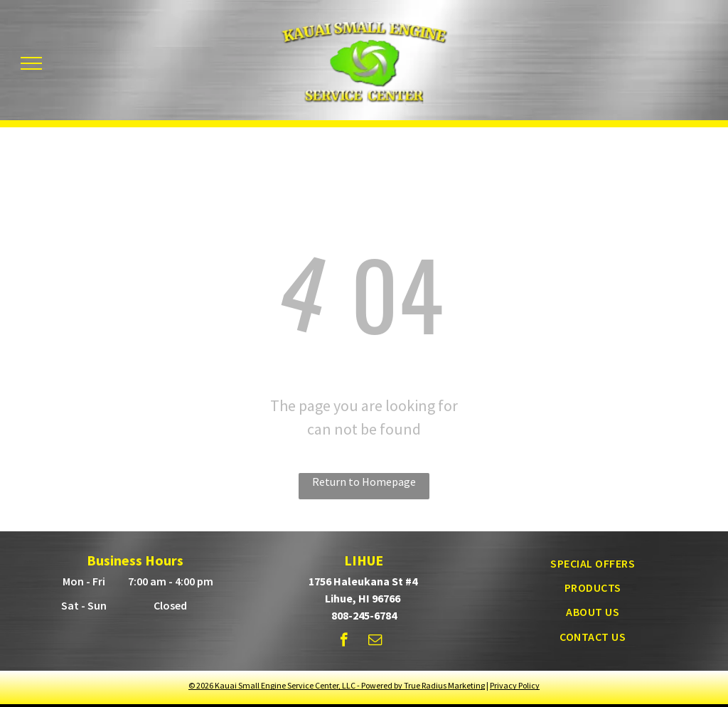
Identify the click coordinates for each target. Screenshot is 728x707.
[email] (375, 642)
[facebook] (344, 642)
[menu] (31, 63)
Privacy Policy (515, 685)
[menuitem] (593, 563)
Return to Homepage (364, 482)
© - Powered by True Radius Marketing (337, 685)
